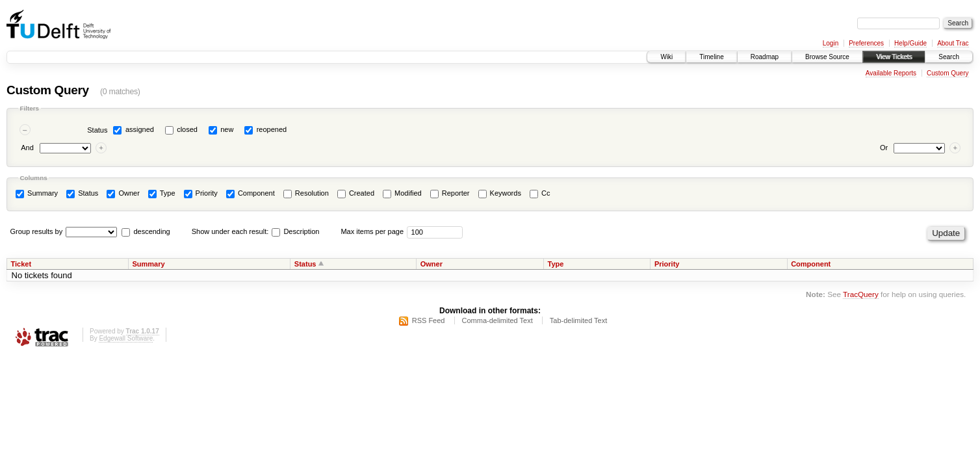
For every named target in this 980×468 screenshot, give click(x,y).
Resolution (306, 194)
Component (251, 194)
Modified (402, 194)
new (227, 129)
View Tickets (894, 57)
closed (187, 129)
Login (831, 43)
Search (949, 57)
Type (162, 194)
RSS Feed (429, 320)
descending (151, 231)
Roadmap (765, 57)
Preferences (866, 43)
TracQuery (861, 294)
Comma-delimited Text (497, 320)
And (27, 148)
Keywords (500, 194)
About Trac (953, 43)
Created (356, 194)
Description (295, 231)
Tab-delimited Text (578, 320)
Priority (201, 194)
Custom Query (948, 73)
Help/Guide (910, 43)
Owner (123, 194)
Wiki (666, 57)
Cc (540, 194)
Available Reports (891, 73)
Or (884, 148)
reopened (272, 129)
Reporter (450, 194)
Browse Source (827, 57)
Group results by (37, 231)
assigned (140, 129)
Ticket (21, 264)
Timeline (711, 57)
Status (97, 130)
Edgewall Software (126, 338)
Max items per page (372, 231)
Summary (37, 194)
